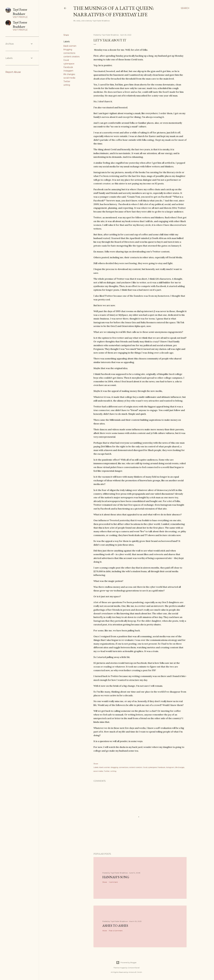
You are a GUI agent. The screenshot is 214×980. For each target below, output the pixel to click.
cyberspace (69, 64)
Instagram (68, 71)
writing (67, 85)
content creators (71, 57)
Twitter (67, 81)
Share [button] (66, 35)
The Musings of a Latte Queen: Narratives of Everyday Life (114, 11)
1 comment (113, 882)
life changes (69, 74)
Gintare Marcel (134, 968)
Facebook (68, 67)
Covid (66, 60)
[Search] (185, 8)
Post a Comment (116, 931)
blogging (68, 49)
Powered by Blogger (126, 963)
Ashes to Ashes (115, 926)
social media (69, 78)
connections (69, 53)
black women (70, 46)
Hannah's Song (116, 877)
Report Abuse (13, 72)
